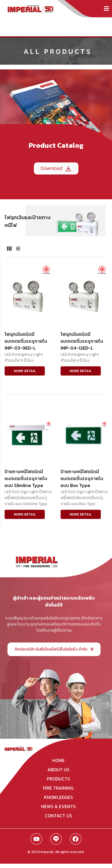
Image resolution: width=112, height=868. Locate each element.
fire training (58, 788)
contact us (58, 816)
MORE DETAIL (25, 371)
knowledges (58, 797)
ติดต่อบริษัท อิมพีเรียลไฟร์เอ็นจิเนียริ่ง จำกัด (54, 649)
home (58, 760)
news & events (58, 806)
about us (58, 770)
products (58, 779)
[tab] (9, 249)
